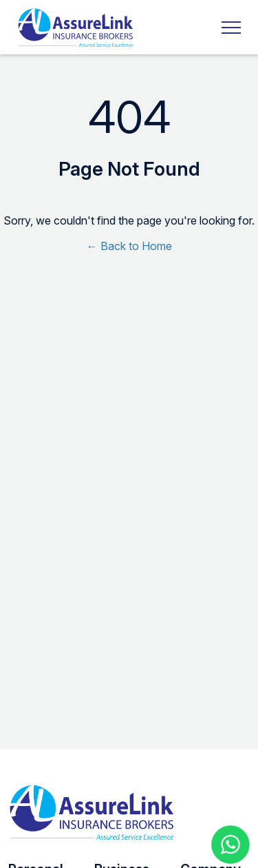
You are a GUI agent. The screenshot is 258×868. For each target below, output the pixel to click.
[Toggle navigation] (227, 28)
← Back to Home (129, 246)
